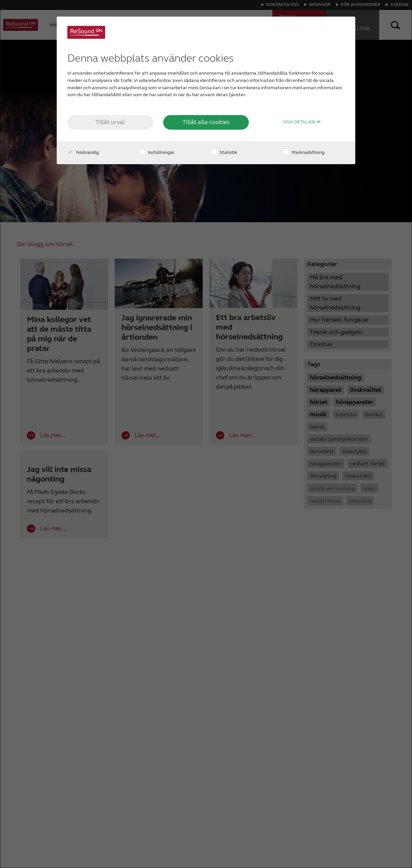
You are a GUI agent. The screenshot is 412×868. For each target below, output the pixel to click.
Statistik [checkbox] (224, 152)
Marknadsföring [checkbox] (304, 152)
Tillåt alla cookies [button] (206, 122)
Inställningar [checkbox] (157, 152)
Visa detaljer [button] (302, 122)
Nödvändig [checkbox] (83, 152)
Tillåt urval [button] (110, 122)
